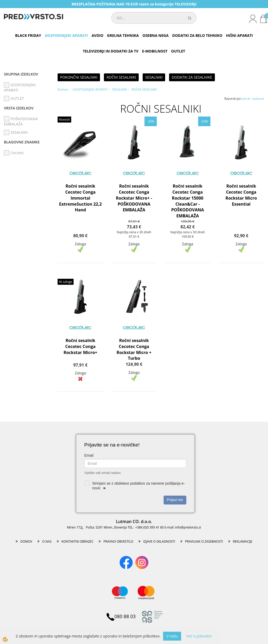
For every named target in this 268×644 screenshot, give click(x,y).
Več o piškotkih (199, 636)
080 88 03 (121, 616)
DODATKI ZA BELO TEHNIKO (197, 35)
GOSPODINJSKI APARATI (66, 35)
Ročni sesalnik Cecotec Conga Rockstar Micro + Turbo (134, 349)
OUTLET (178, 51)
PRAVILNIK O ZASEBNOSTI (204, 541)
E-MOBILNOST (155, 51)
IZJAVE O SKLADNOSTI (159, 541)
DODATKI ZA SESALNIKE (192, 77)
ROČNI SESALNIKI (121, 77)
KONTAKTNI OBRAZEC (78, 541)
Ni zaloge (66, 282)
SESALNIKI (154, 77)
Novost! (65, 120)
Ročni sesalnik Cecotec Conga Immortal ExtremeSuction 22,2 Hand (80, 198)
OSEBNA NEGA (155, 35)
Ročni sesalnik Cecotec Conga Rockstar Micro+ (80, 346)
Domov (63, 89)
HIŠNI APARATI (239, 35)
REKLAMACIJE (243, 541)
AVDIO (97, 35)
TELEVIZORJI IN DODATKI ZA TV (111, 51)
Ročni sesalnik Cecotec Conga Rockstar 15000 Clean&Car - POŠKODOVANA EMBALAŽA (188, 201)
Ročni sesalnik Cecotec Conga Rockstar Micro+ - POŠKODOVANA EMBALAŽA (134, 198)
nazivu (258, 99)
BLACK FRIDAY (28, 35)
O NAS (47, 541)
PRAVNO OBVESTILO (118, 541)
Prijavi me (175, 500)
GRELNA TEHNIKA (123, 35)
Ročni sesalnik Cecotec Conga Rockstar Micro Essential (241, 195)
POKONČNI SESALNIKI (79, 77)
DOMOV (26, 541)
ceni (246, 99)
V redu (172, 636)
